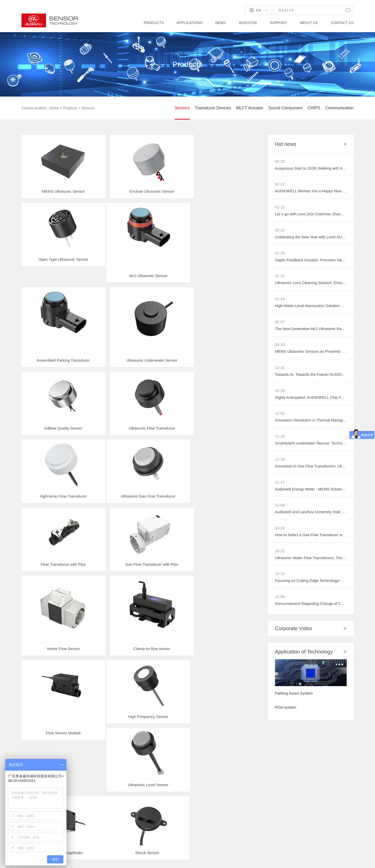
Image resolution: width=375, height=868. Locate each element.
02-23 (280, 161)
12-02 (280, 416)
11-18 (280, 462)
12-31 (280, 370)
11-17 (280, 485)
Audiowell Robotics (154, 846)
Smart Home (75, 785)
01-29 (280, 254)
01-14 (280, 300)
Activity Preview (205, 824)
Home (54, 108)
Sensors (88, 108)
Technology (159, 775)
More (261, 791)
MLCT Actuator (250, 108)
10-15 (280, 578)
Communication (339, 108)
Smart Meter (75, 795)
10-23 (280, 531)
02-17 (280, 184)
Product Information (123, 785)
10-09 (280, 601)
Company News (120, 775)
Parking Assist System (294, 698)
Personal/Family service (84, 814)
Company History (206, 785)
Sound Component (285, 108)
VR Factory (201, 795)
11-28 (280, 439)
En (259, 10)
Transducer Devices (213, 108)
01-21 (280, 277)
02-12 (280, 208)
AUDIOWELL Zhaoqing (113, 846)
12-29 (280, 393)
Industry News (118, 805)
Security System (78, 805)
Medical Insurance (79, 824)
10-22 (280, 555)
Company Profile (206, 775)
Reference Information (168, 785)
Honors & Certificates (210, 805)
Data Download (162, 795)
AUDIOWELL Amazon (70, 846)
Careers (198, 814)
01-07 (280, 323)
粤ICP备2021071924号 (246, 860)
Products (70, 108)
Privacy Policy (280, 860)
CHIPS (314, 108)
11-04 (280, 508)
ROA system (286, 712)
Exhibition (115, 795)
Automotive (73, 775)
